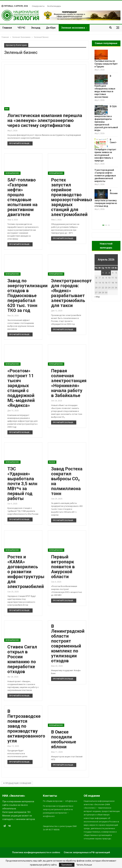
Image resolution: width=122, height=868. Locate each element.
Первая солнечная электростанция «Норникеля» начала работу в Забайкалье (69, 383)
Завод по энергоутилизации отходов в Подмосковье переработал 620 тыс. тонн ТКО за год (27, 296)
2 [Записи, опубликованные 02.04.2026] (106, 273)
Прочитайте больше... (20, 143)
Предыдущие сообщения (17, 783)
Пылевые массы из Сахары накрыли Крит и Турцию (106, 64)
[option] (106, 130)
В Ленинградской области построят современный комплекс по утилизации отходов (68, 643)
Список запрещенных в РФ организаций (87, 852)
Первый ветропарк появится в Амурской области (63, 567)
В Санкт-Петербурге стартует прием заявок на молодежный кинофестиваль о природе (106, 150)
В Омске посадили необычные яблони (64, 739)
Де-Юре (51, 28)
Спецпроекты (38, 6)
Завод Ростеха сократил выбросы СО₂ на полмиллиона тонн (67, 481)
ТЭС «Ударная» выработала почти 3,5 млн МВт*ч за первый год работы (22, 484)
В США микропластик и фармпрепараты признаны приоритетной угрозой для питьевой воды (106, 118)
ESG (7, 109)
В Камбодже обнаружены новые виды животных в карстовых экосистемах (105, 86)
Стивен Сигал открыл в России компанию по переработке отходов (22, 659)
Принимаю (67, 865)
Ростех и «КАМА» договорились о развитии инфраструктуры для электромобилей (26, 572)
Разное (52, 462)
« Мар (97, 297)
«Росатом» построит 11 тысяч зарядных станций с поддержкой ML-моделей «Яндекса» (21, 388)
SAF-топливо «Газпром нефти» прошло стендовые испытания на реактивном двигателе (22, 197)
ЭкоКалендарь (54, 6)
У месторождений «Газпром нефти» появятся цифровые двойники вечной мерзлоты (105, 176)
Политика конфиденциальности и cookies (36, 852)
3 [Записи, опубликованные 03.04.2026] (109, 273)
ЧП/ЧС (21, 28)
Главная (7, 28)
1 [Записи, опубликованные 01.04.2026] (103, 273)
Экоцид (36, 28)
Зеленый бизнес (12, 173)
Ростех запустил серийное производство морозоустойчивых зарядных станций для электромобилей (72, 197)
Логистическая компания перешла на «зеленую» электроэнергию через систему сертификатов (45, 120)
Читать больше (84, 865)
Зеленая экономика (73, 28)
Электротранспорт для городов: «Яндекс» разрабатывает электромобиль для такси (71, 293)
